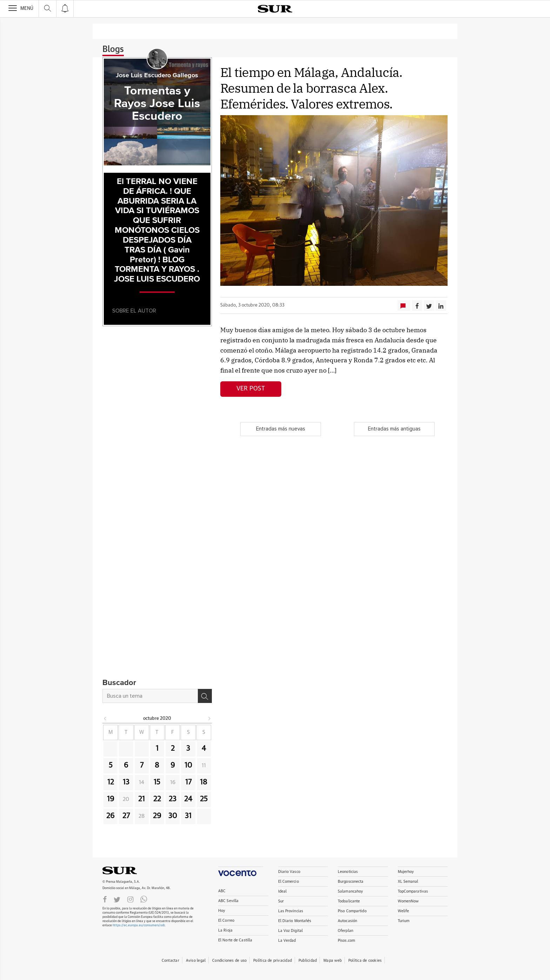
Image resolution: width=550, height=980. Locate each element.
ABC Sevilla (228, 901)
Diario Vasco (289, 872)
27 (126, 816)
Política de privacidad (273, 961)
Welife (404, 911)
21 (142, 799)
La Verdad (287, 940)
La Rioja (225, 930)
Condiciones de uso (229, 961)
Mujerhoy (406, 872)
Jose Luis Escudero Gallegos (157, 75)
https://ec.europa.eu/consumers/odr (139, 925)
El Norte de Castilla (235, 940)
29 (157, 816)
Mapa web (333, 961)
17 (188, 782)
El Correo (226, 920)
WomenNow (408, 901)
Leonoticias (348, 872)
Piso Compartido (352, 911)
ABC (222, 891)
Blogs (113, 50)
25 (204, 799)
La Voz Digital (291, 931)
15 (157, 782)
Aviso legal (196, 961)
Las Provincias (291, 911)
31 (188, 816)
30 (173, 816)
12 (111, 782)
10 (188, 765)
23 (173, 799)
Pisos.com (346, 940)
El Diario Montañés (295, 921)
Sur (281, 901)
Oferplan (346, 931)
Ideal (283, 891)
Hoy (222, 911)
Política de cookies (365, 961)
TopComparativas (413, 891)
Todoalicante (349, 901)
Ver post (251, 389)
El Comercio (289, 882)
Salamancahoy (350, 891)
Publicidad (308, 961)
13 (126, 782)
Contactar (170, 961)
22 (157, 799)
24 (188, 799)
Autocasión (347, 921)
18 (204, 782)
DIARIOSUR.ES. (130, 870)
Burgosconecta (351, 882)
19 (111, 799)
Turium (404, 921)
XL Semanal (408, 882)
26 (110, 816)
